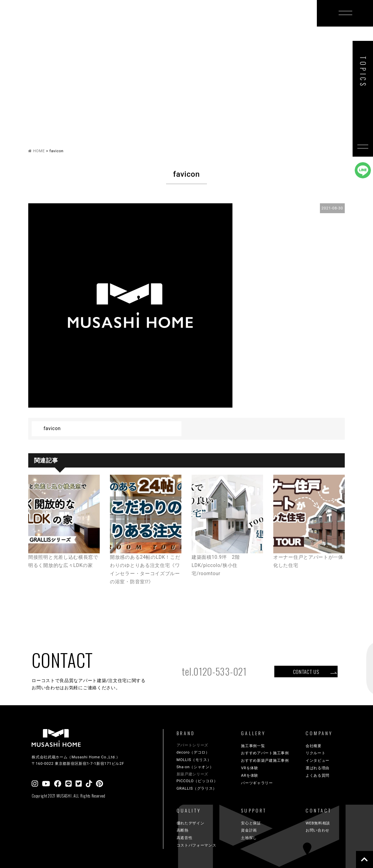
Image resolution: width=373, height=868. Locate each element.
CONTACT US (306, 672)
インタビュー (318, 761)
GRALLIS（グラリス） (197, 788)
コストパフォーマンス (197, 845)
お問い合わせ (318, 830)
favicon (52, 428)
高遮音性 (185, 838)
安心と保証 (251, 823)
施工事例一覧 (253, 746)
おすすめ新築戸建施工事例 (265, 761)
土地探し (249, 838)
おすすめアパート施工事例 (265, 753)
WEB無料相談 (318, 823)
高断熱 (183, 830)
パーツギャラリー (257, 783)
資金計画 (249, 830)
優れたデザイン (191, 823)
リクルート (316, 753)
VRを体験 (250, 768)
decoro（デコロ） (193, 752)
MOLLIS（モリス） (194, 760)
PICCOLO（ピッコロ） (197, 781)
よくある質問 (318, 776)
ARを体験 (250, 776)
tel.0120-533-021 (214, 671)
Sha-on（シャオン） (195, 767)
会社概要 (314, 746)
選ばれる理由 (318, 768)
